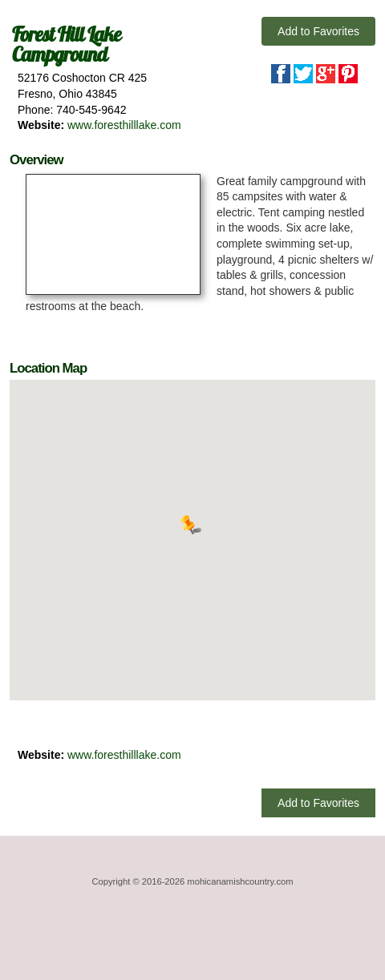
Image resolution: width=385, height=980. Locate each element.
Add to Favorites (318, 31)
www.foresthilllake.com (124, 125)
